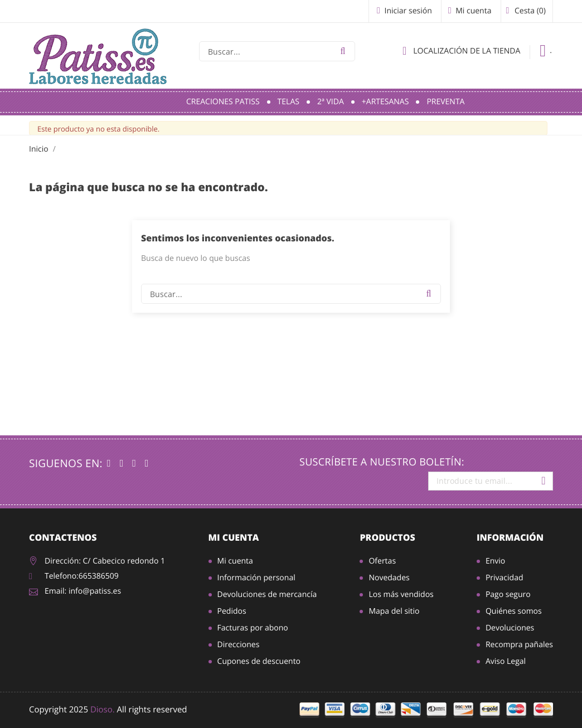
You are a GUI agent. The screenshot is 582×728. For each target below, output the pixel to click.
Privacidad (505, 578)
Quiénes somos (514, 611)
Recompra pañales (519, 645)
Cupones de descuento (259, 661)
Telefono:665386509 (82, 576)
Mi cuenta (234, 537)
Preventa (445, 102)
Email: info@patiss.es (83, 591)
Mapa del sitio (394, 611)
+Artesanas (385, 102)
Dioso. (103, 710)
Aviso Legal (506, 661)
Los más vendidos (401, 594)
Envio (495, 561)
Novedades (389, 578)
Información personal (256, 578)
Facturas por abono (253, 628)
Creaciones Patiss (223, 102)
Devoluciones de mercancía (267, 594)
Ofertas (382, 561)
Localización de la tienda (461, 51)
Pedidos (232, 611)
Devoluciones (510, 628)
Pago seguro (508, 594)
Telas (288, 102)
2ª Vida (331, 102)
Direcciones (239, 645)
